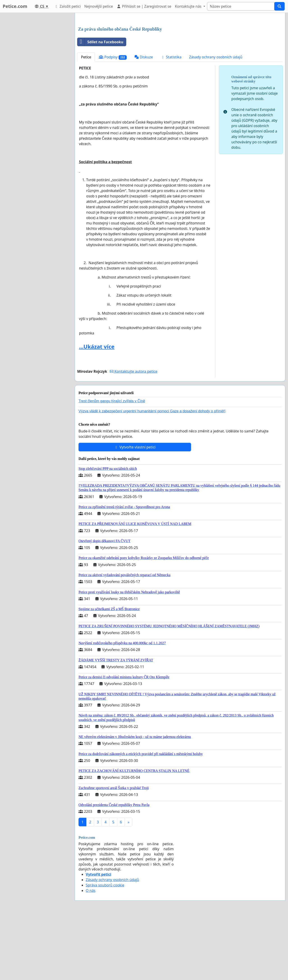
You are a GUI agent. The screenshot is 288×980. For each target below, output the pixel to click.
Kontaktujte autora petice (134, 434)
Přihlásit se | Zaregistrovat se (144, 6)
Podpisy (113, 120)
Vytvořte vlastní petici (135, 510)
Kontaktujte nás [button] (189, 6)
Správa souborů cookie (105, 948)
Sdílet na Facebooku (100, 105)
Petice (86, 120)
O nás (91, 954)
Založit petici (67, 6)
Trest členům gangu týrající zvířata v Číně (112, 464)
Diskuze (144, 120)
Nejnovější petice (99, 6)
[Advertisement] (180, 52)
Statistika (171, 120)
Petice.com (15, 6)
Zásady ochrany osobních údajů (216, 120)
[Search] (241, 6)
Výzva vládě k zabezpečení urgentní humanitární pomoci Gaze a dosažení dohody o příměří (152, 474)
